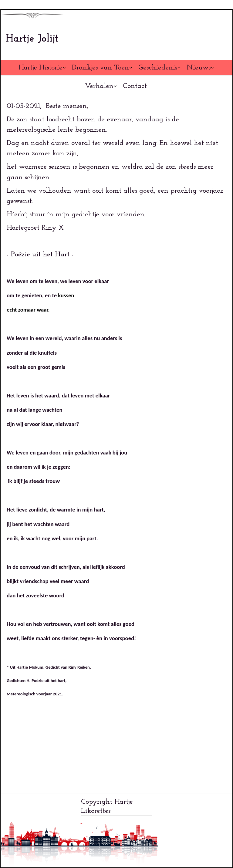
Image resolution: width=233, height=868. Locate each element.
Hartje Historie (41, 68)
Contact (135, 86)
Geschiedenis (158, 68)
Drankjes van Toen (100, 68)
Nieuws (199, 68)
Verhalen (99, 86)
